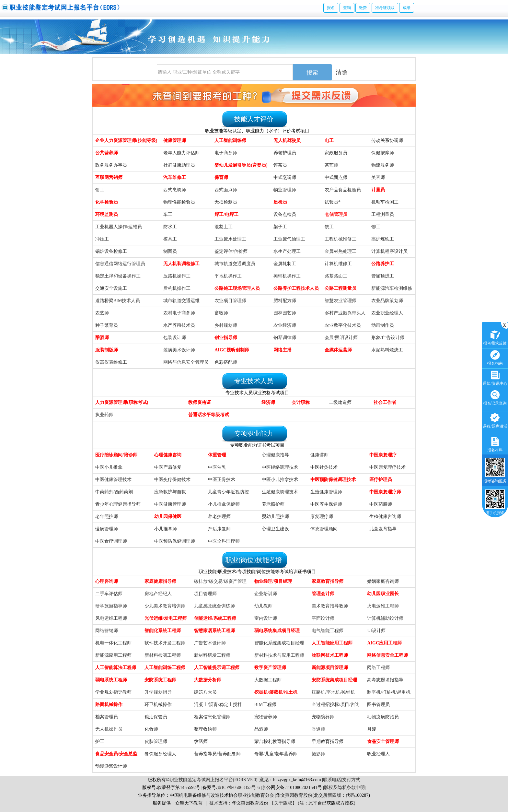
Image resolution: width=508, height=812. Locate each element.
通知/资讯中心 (495, 377)
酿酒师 (102, 338)
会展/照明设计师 (341, 338)
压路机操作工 (177, 276)
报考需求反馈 (495, 337)
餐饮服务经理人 (160, 754)
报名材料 (495, 444)
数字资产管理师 (270, 668)
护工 (100, 741)
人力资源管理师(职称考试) (122, 402)
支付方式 (351, 780)
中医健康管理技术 (113, 480)
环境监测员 (107, 214)
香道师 (318, 729)
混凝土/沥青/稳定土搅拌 (218, 705)
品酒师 (261, 729)
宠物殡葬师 (323, 717)
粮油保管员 (156, 717)
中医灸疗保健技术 (172, 480)
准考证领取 (385, 8)
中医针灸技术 (324, 467)
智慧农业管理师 (341, 301)
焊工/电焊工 (226, 214)
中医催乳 (217, 467)
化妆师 (151, 729)
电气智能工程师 (328, 631)
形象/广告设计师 (388, 338)
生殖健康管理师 (326, 492)
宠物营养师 (266, 717)
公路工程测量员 (341, 288)
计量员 (378, 190)
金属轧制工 (285, 264)
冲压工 (102, 239)
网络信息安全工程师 (387, 655)
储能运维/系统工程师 (215, 618)
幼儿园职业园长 (383, 594)
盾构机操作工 (177, 288)
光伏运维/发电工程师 (166, 618)
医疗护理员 (381, 480)
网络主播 (283, 350)
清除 (341, 72)
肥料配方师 (285, 301)
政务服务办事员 (111, 165)
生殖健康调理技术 (280, 492)
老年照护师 (107, 517)
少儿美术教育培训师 (165, 606)
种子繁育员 (107, 325)
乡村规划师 (226, 325)
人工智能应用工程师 (332, 643)
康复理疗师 (322, 517)
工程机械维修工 (341, 239)
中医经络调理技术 (280, 467)
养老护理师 (219, 517)
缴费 (363, 8)
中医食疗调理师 (111, 541)
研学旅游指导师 (111, 606)
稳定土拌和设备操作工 (118, 276)
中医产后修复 (168, 467)
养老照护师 (273, 504)
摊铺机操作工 (287, 276)
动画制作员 (383, 325)
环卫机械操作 (158, 705)
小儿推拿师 (166, 529)
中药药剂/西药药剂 (114, 492)
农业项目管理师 (230, 301)
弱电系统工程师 (111, 680)
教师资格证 (200, 402)
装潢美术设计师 (179, 350)
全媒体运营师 (338, 350)
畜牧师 (221, 313)
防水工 (170, 227)
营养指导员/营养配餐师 (217, 754)
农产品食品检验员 (343, 190)
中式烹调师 (285, 177)
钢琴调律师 (285, 338)
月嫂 (372, 729)
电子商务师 (226, 153)
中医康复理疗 (383, 455)
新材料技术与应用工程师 (279, 655)
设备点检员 (285, 214)
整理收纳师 (205, 729)
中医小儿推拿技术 (280, 480)
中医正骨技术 (222, 480)
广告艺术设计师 (210, 643)
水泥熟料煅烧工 (387, 350)
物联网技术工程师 (330, 655)
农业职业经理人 (387, 313)
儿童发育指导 (383, 529)
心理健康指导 (275, 455)
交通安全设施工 (111, 288)
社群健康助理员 (179, 165)
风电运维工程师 (111, 618)
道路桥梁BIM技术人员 (118, 301)
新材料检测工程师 (163, 655)
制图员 (170, 251)
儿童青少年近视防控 (228, 492)
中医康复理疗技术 (387, 467)
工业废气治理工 (289, 239)
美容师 (378, 177)
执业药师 (104, 415)
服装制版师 (107, 350)
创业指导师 (226, 338)
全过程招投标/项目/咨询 (336, 705)
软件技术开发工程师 (165, 643)
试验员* (333, 202)
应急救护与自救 (170, 492)
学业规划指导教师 (113, 692)
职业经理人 (378, 754)
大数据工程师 (268, 680)
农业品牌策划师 (387, 301)
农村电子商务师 (179, 313)
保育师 (221, 177)
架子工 (280, 227)
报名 (331, 8)
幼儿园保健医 (168, 517)
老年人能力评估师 (181, 153)
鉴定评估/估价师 (231, 251)
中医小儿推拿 (109, 467)
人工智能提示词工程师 (217, 668)
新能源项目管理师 (330, 668)
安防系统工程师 (160, 680)
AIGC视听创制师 (232, 350)
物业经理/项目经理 (273, 581)
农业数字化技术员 (343, 325)
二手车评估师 (109, 594)
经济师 (268, 402)
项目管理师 (205, 594)
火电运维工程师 (383, 606)
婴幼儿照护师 (275, 517)
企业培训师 (266, 594)
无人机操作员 (109, 729)
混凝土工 (224, 227)
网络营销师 (107, 631)
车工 (168, 214)
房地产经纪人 (158, 594)
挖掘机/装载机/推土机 (276, 692)
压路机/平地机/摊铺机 (333, 692)
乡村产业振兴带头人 (345, 313)
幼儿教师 (263, 606)
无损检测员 (226, 202)
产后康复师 (219, 529)
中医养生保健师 (326, 504)
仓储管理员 (336, 214)
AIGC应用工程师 (384, 643)
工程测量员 (383, 214)
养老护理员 (285, 153)
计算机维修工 (338, 264)
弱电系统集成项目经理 (277, 631)
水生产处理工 (287, 251)
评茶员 (280, 165)
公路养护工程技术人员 (296, 288)
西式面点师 (226, 190)
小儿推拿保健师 (224, 504)
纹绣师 (201, 741)
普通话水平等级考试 (209, 415)
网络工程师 (378, 668)
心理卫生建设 (275, 529)
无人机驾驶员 (287, 141)
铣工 (329, 227)
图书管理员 (378, 705)
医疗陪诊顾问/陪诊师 (116, 455)
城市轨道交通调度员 (235, 264)
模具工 (170, 239)
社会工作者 (385, 402)
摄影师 (318, 754)
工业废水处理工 (230, 239)
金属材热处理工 (341, 251)
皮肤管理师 (156, 741)
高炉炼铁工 (383, 239)
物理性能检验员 (179, 202)
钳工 (100, 190)
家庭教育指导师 (328, 581)
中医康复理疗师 (385, 492)
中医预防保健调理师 (175, 541)
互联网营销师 (109, 177)
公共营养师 (107, 153)
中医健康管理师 (170, 504)
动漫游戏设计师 (111, 766)
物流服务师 (383, 165)
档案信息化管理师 (212, 717)
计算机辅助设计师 (385, 618)
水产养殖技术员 (179, 325)
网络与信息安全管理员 (186, 362)
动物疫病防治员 (383, 717)
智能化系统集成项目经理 (279, 643)
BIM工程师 (265, 705)
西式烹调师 (175, 190)
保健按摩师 (383, 153)
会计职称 (301, 402)
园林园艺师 (285, 313)
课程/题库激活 (495, 420)
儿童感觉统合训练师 (214, 606)
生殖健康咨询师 (385, 517)
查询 (347, 8)
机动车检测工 (385, 202)
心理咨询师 (107, 581)
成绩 (407, 8)
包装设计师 (175, 338)
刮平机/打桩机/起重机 (389, 692)
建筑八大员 (205, 692)
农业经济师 (285, 325)
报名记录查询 (495, 397)
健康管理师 (175, 141)
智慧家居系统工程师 (214, 631)
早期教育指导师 (328, 741)
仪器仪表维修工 (111, 362)
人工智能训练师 (230, 141)
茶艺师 (331, 165)
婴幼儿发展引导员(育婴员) (241, 165)
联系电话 (332, 780)
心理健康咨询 (168, 455)
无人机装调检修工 (181, 264)
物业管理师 (285, 190)
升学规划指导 (158, 692)
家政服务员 (336, 153)
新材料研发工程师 (212, 655)
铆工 (376, 227)
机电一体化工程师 (113, 643)
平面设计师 (323, 618)
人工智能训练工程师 (165, 668)
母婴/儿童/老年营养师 (276, 754)
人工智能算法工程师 (116, 668)
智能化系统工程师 (163, 631)
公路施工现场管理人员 (237, 288)
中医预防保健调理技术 (333, 480)
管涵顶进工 (383, 276)
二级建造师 (340, 402)
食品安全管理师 (383, 741)
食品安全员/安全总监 (116, 754)
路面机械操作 (109, 705)
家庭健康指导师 (160, 581)
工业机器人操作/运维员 (119, 227)
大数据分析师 (208, 680)
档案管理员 (107, 717)
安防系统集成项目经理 (334, 680)
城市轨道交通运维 (181, 301)
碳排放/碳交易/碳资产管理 (220, 581)
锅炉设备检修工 (111, 251)
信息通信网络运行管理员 (120, 264)
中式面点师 (336, 177)
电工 (329, 141)
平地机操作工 (228, 276)
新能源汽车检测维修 (392, 288)
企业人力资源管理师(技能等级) (126, 141)
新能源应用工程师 (113, 655)
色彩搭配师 (226, 362)
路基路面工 (336, 276)
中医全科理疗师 (224, 541)
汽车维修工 (175, 177)
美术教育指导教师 (330, 606)
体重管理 (217, 455)
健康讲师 (319, 455)
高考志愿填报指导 (385, 680)
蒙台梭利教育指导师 (275, 741)
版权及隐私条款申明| (345, 788)
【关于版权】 (283, 803)
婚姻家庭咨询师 (383, 581)
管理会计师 (323, 594)
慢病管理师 (107, 529)
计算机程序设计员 (389, 251)
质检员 (280, 202)
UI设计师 (376, 631)
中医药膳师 (381, 504)
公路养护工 (383, 264)
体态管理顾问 (324, 529)
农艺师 (102, 313)
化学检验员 (107, 202)
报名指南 (495, 357)
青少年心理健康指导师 (118, 504)
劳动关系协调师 (387, 141)
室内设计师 (266, 618)
